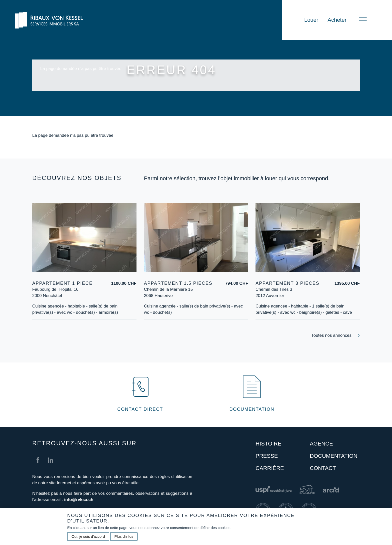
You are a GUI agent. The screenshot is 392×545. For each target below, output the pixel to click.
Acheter (337, 20)
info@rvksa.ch (79, 500)
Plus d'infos (124, 540)
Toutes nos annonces (331, 335)
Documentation (252, 409)
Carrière (270, 468)
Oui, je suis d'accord (88, 540)
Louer (311, 20)
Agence (321, 444)
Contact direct (140, 409)
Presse (267, 456)
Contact (323, 468)
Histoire (268, 444)
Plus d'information (49, 319)
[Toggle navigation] (363, 20)
